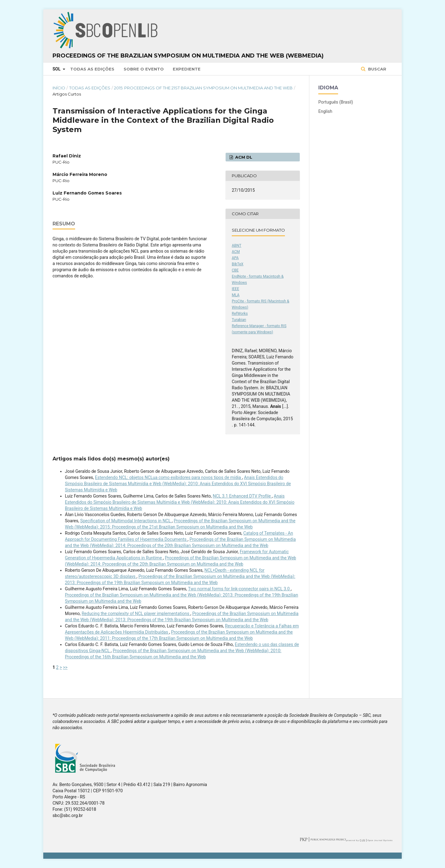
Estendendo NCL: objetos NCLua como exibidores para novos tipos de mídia (168, 477)
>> (65, 667)
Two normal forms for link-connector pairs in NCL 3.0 (239, 589)
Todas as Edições (92, 69)
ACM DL (243, 157)
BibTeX (238, 264)
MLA (236, 295)
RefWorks (240, 314)
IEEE (235, 289)
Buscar (377, 69)
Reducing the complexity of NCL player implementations (136, 614)
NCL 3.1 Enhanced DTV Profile (242, 496)
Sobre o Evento (144, 69)
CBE (235, 270)
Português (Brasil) (336, 102)
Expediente (187, 69)
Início (59, 88)
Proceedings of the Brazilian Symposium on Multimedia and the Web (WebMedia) (188, 56)
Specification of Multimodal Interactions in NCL (126, 521)
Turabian (239, 320)
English (325, 111)
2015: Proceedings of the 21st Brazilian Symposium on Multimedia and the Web (203, 88)
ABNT (237, 246)
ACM (236, 252)
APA (235, 258)
